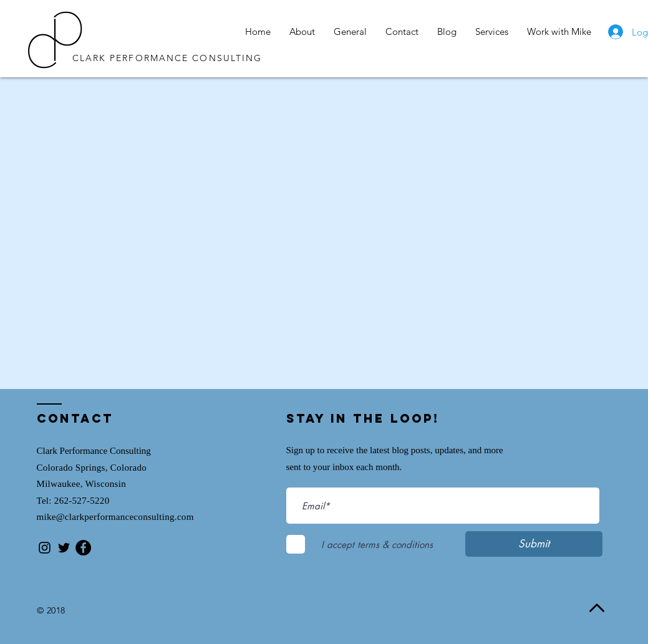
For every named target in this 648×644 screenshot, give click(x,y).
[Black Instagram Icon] (45, 548)
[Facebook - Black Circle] (83, 548)
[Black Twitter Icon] (64, 548)
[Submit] (534, 544)
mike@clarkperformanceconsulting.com (115, 517)
